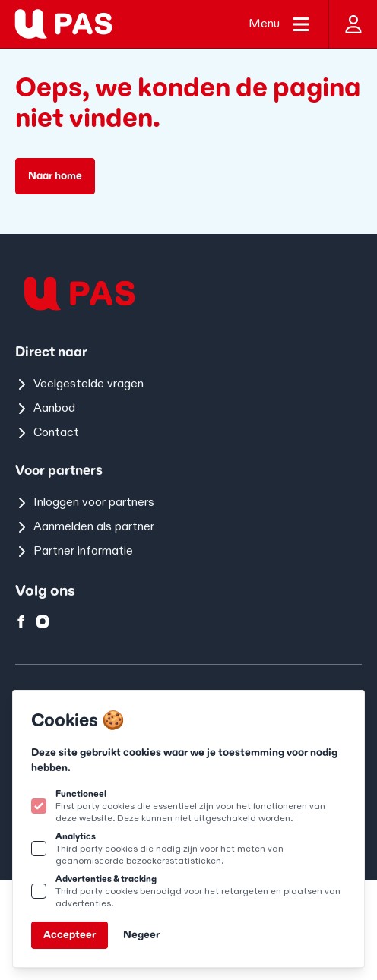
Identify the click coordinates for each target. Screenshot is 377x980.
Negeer (141, 935)
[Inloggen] (353, 24)
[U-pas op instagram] (43, 621)
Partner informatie (74, 551)
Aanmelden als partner (85, 527)
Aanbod (45, 408)
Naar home (55, 176)
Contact (47, 433)
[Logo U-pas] (63, 24)
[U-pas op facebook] (21, 621)
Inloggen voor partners (85, 503)
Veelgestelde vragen (79, 384)
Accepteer (70, 935)
